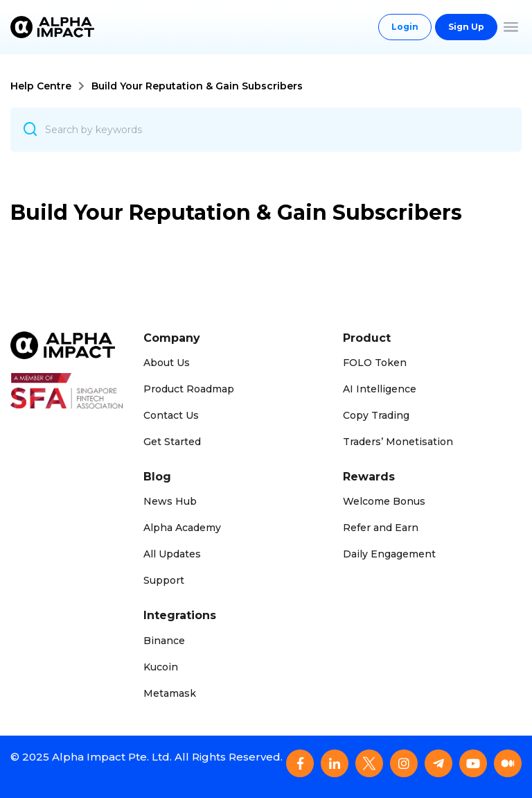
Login (405, 27)
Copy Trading (376, 415)
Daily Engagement (389, 554)
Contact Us (171, 415)
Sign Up (466, 27)
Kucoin (161, 667)
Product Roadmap (189, 389)
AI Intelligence (380, 389)
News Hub (170, 501)
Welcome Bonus (384, 501)
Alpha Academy (182, 528)
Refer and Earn (381, 528)
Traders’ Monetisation (398, 442)
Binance (164, 641)
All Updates (172, 554)
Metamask (170, 693)
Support (164, 580)
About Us (167, 363)
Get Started (172, 442)
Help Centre (41, 86)
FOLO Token (375, 363)
